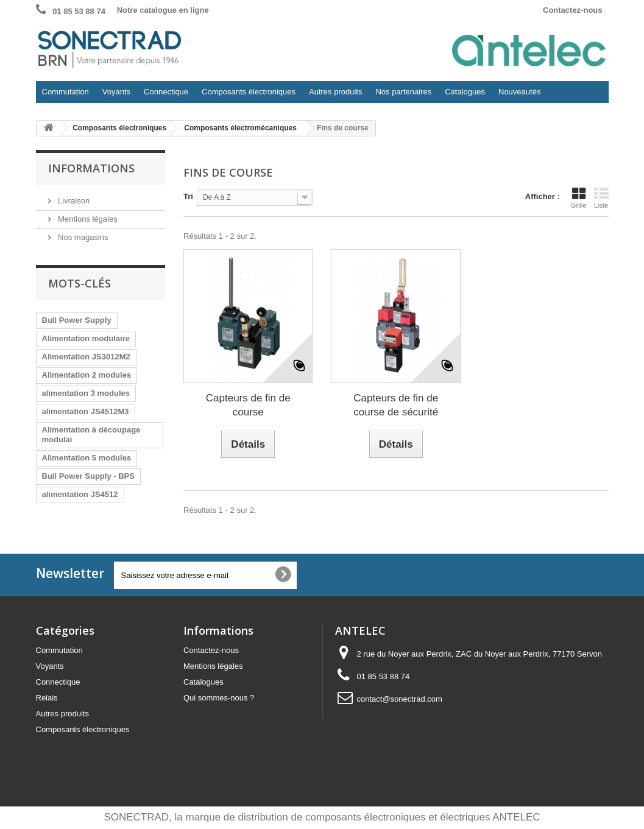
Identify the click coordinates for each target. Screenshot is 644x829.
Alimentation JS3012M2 (86, 357)
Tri (188, 196)
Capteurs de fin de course (248, 405)
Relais (47, 698)
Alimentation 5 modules (87, 458)
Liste (601, 198)
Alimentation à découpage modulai (91, 435)
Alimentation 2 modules (87, 375)
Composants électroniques (246, 95)
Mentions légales (87, 219)
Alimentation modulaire (86, 338)
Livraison (73, 201)
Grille (579, 198)
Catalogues (465, 92)
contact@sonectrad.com (400, 699)
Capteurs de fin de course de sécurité (396, 405)
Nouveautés (519, 92)
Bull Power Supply (77, 320)
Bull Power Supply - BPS (88, 476)
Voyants (113, 95)
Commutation (62, 95)
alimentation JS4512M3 (86, 411)
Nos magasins (82, 237)
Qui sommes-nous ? (219, 698)
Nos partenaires (403, 92)
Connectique (163, 95)
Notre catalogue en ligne (163, 10)
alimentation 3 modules (86, 393)
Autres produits (332, 95)
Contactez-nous (573, 10)
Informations (91, 168)
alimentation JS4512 (80, 494)
